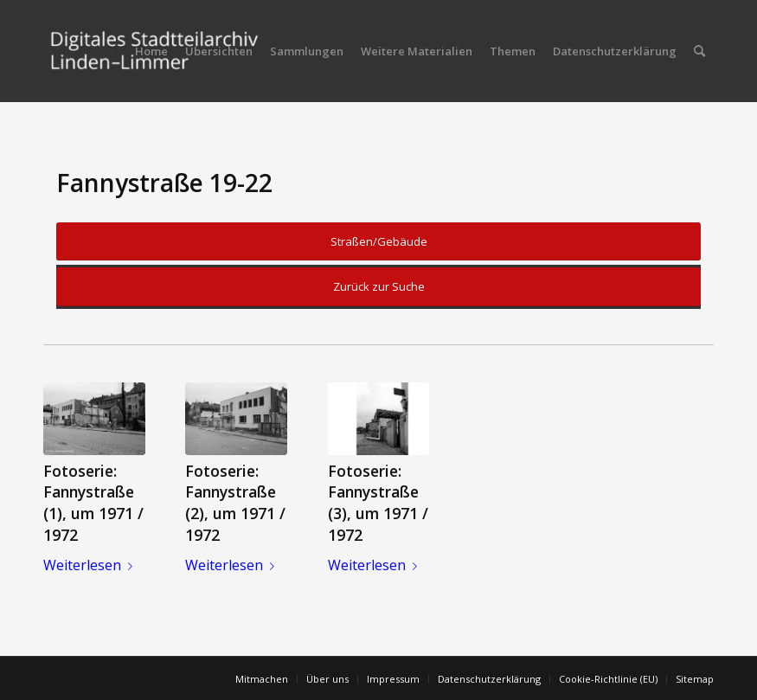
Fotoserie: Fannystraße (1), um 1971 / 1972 (93, 503)
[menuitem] (151, 51)
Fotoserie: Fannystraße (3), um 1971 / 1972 (378, 503)
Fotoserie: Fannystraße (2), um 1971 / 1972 (235, 503)
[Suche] (699, 51)
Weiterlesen (91, 565)
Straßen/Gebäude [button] (379, 241)
